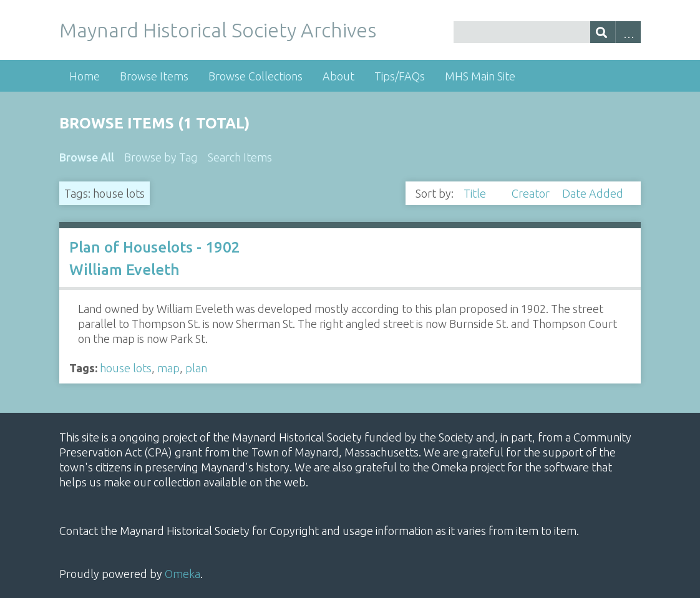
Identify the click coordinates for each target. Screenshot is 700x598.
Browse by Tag (161, 157)
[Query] (547, 32)
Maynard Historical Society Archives (218, 30)
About (338, 76)
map (168, 368)
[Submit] (603, 32)
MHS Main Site (480, 76)
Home (85, 76)
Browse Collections (255, 76)
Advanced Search (628, 32)
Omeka (182, 574)
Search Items (240, 157)
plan (196, 368)
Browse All (87, 157)
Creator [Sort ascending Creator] (532, 193)
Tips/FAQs (400, 76)
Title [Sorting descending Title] (476, 193)
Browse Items (154, 76)
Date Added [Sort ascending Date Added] (593, 193)
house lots (126, 368)
